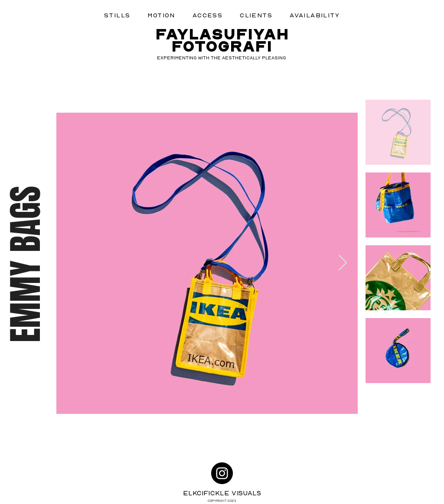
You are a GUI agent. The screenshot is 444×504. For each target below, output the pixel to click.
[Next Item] (343, 263)
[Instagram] (222, 473)
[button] (117, 15)
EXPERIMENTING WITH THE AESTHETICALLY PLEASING (222, 58)
